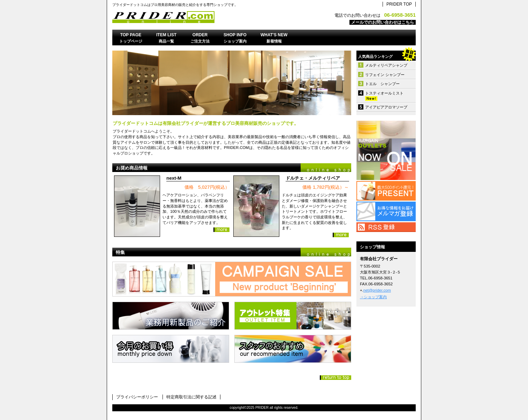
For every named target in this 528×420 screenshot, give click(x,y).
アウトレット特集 (293, 316)
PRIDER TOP (399, 4)
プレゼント (386, 191)
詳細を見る (221, 230)
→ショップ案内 (373, 297)
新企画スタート (232, 279)
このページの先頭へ (335, 378)
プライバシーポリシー (137, 397)
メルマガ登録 (386, 211)
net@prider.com (377, 290)
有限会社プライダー (199, 17)
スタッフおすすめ (293, 349)
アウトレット (386, 150)
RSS (386, 227)
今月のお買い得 (171, 349)
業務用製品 (171, 316)
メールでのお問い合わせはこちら (383, 22)
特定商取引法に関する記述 (191, 397)
